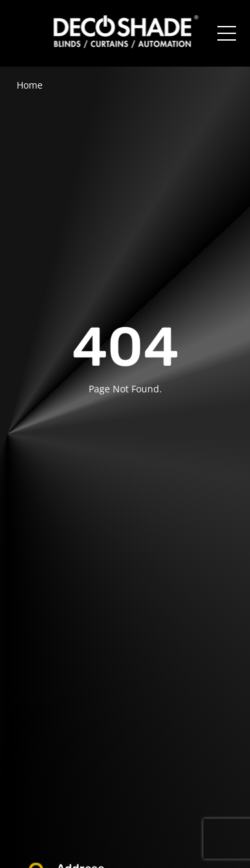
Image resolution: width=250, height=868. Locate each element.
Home (30, 85)
